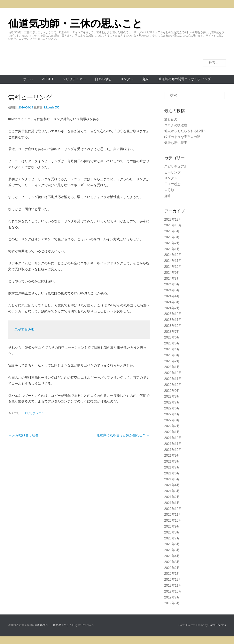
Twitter (222, 52)
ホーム (28, 79)
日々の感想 (103, 79)
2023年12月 (173, 314)
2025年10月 (173, 225)
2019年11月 (173, 585)
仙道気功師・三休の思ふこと (75, 24)
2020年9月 (172, 526)
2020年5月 (172, 550)
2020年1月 (172, 574)
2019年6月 (172, 603)
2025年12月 (173, 219)
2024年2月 (172, 308)
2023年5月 (172, 343)
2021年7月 (172, 467)
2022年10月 (173, 385)
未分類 (169, 190)
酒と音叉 (171, 119)
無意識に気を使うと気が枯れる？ (123, 435)
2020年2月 (172, 568)
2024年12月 (173, 255)
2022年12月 (173, 373)
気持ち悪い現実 (176, 143)
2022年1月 (172, 432)
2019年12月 (173, 580)
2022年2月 (172, 426)
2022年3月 (172, 420)
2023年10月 (173, 326)
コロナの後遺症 (176, 125)
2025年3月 (172, 237)
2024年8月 (172, 279)
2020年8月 (172, 532)
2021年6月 (172, 473)
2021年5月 (172, 479)
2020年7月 (172, 538)
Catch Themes (217, 625)
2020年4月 (172, 556)
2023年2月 (172, 361)
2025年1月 (172, 249)
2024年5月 (172, 290)
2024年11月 (173, 261)
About (48, 79)
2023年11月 (173, 320)
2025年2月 (172, 243)
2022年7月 (172, 402)
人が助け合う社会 (23, 435)
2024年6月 (172, 284)
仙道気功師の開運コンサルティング (185, 79)
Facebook (214, 52)
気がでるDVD (24, 329)
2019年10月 (173, 591)
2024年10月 (173, 267)
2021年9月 (172, 455)
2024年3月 (172, 302)
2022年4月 (172, 414)
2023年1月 (172, 367)
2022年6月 (172, 408)
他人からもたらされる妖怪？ (186, 131)
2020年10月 (173, 520)
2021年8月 (172, 461)
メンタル (127, 79)
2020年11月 (173, 515)
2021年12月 (173, 438)
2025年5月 (172, 231)
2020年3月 (172, 562)
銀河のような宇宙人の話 (182, 137)
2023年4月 (172, 349)
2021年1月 (172, 503)
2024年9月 (172, 273)
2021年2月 (172, 497)
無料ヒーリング (30, 97)
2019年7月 (172, 597)
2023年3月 (172, 355)
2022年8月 (172, 396)
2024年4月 (172, 296)
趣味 (146, 79)
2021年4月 (172, 485)
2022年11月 (173, 379)
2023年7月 (172, 332)
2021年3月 (172, 491)
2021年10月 (173, 450)
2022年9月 (172, 391)
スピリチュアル (74, 79)
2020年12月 (173, 509)
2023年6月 (172, 337)
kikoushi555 (52, 107)
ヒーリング (172, 172)
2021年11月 (173, 444)
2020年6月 (172, 544)
